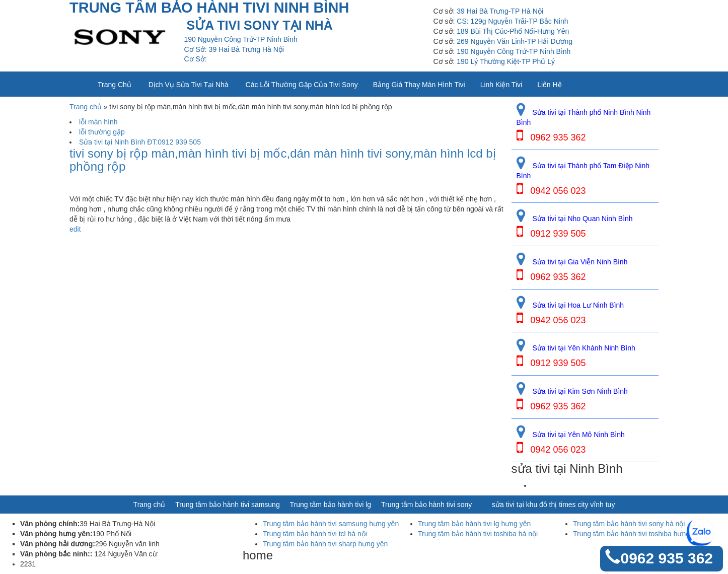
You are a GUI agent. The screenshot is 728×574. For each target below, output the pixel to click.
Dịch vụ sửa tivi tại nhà (189, 85)
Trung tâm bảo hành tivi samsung (227, 505)
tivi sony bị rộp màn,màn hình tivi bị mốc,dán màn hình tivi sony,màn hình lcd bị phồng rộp (283, 160)
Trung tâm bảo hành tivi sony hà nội (629, 524)
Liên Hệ (549, 85)
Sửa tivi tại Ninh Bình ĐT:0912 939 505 (140, 142)
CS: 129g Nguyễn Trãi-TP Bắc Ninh (512, 21)
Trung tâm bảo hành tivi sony (426, 505)
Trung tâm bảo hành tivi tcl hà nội (315, 534)
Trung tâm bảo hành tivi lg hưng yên (474, 524)
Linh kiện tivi (501, 85)
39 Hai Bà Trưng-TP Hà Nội (500, 11)
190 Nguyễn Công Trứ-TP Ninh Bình (514, 51)
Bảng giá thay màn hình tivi (419, 85)
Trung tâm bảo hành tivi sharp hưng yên (325, 544)
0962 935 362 (667, 558)
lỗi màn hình (98, 122)
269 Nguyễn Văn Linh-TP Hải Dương (515, 41)
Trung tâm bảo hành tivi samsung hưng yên (331, 524)
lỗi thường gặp (102, 132)
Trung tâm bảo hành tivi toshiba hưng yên (638, 534)
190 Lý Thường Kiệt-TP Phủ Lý (506, 61)
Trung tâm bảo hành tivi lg (331, 505)
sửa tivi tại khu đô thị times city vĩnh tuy (553, 505)
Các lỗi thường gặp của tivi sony (302, 85)
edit (75, 229)
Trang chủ (115, 85)
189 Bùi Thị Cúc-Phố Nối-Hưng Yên (513, 31)
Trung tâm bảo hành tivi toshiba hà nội (478, 534)
